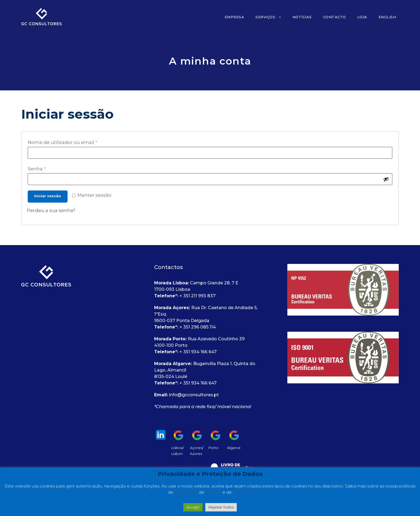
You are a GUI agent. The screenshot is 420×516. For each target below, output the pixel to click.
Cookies (214, 492)
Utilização (242, 492)
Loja (362, 17)
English (387, 17)
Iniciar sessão (48, 196)
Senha (38, 169)
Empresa (234, 17)
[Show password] (386, 179)
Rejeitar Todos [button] (221, 507)
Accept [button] (193, 507)
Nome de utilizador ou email (64, 142)
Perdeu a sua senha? (51, 210)
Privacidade (187, 492)
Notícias (302, 17)
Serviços (265, 17)
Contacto (335, 17)
